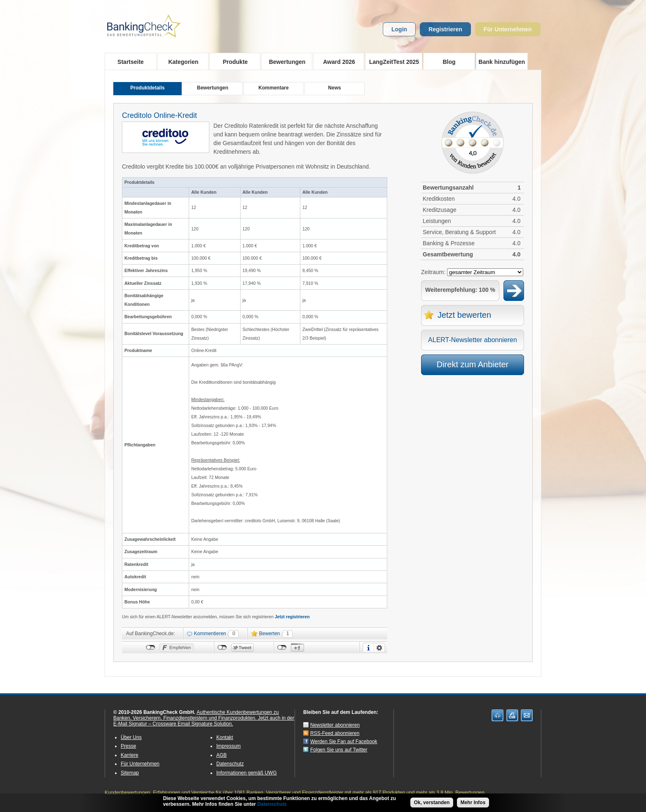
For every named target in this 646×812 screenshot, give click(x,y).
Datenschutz (230, 764)
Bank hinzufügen (502, 62)
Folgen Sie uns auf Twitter (339, 750)
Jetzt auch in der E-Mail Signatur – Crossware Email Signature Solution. (204, 721)
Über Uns (131, 737)
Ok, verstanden (432, 803)
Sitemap (130, 773)
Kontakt (225, 737)
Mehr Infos (473, 803)
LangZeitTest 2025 (392, 61)
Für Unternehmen (508, 29)
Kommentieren (210, 634)
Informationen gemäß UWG (247, 773)
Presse (128, 746)
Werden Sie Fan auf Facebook (344, 742)
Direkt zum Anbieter (473, 364)
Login (399, 29)
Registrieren (445, 29)
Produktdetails (147, 88)
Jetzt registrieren (292, 617)
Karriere (130, 755)
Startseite (131, 62)
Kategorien (181, 61)
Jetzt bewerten (464, 315)
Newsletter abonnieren (335, 725)
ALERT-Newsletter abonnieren (473, 340)
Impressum (228, 746)
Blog (449, 62)
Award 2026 (336, 61)
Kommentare (273, 88)
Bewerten (270, 634)
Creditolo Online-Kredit (159, 115)
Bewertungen (284, 61)
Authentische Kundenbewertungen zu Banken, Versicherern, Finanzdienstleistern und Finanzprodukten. (196, 715)
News (334, 88)
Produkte (233, 61)
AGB (221, 755)
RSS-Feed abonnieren (335, 733)
